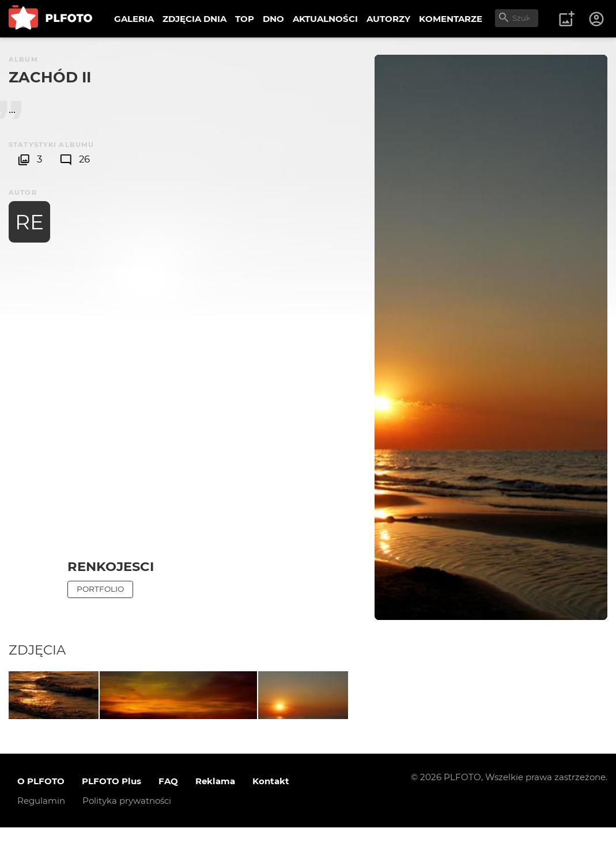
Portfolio (100, 589)
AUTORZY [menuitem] (388, 19)
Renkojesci (111, 566)
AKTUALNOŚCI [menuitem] (325, 19)
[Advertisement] (111, 380)
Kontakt (271, 820)
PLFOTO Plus (112, 820)
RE (29, 222)
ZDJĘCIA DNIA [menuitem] (194, 19)
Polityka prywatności (127, 839)
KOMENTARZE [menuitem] (451, 19)
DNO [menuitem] (273, 19)
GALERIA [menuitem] (134, 19)
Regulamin (41, 839)
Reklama (215, 820)
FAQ (168, 820)
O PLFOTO (41, 820)
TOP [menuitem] (245, 19)
